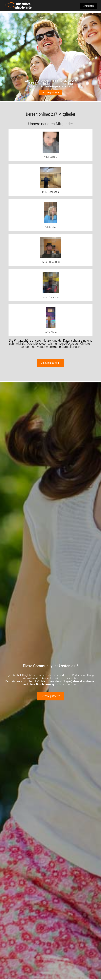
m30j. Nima (51, 332)
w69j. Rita (51, 227)
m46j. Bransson (51, 192)
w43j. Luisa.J (51, 157)
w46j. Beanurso (51, 297)
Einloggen (88, 6)
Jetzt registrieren (51, 92)
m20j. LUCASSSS (51, 262)
